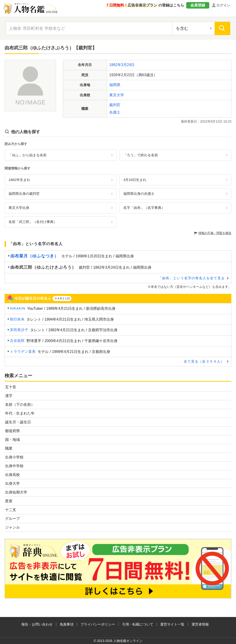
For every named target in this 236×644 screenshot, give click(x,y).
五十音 (11, 387)
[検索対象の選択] (193, 28)
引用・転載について (138, 624)
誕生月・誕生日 (18, 422)
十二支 (11, 510)
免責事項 (67, 624)
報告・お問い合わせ (37, 624)
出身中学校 (14, 466)
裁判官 (115, 105)
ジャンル (12, 527)
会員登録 (198, 5)
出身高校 (12, 475)
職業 (9, 448)
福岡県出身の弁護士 (139, 194)
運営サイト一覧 (172, 624)
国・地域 (12, 440)
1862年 (115, 65)
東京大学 (117, 95)
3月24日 (128, 65)
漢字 (9, 396)
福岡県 (115, 85)
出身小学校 (14, 457)
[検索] (222, 28)
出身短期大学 (16, 492)
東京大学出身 (19, 208)
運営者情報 (200, 624)
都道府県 (12, 431)
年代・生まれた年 (20, 413)
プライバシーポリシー (98, 624)
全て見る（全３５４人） (204, 361)
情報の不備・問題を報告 (215, 233)
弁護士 (115, 112)
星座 (9, 501)
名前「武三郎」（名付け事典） (33, 222)
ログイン (223, 5)
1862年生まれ (19, 180)
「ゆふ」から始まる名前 (28, 155)
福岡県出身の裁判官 (24, 194)
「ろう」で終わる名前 (141, 155)
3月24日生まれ (135, 180)
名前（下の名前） (20, 405)
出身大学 (12, 483)
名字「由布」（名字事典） (144, 208)
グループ (12, 519)
